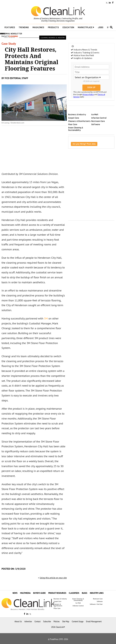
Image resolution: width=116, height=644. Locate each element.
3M (46, 318)
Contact (38, 622)
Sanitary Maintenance (51, 19)
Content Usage (78, 622)
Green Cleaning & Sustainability (76, 129)
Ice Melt (95, 115)
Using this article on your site (53, 578)
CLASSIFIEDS (74, 593)
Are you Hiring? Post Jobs (84, 144)
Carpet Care (74, 118)
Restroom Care (98, 121)
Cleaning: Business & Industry (53, 38)
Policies (56, 622)
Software (96, 124)
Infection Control (99, 118)
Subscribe (47, 622)
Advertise (28, 622)
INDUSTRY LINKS (97, 593)
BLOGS (84, 593)
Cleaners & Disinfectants (79, 121)
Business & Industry (77, 115)
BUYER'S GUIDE (39, 593)
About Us (18, 622)
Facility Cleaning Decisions (53, 21)
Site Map (66, 622)
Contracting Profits (70, 19)
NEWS (15, 593)
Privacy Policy (88, 94)
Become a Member (18, 609)
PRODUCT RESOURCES (57, 593)
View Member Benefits (35, 609)
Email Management (94, 622)
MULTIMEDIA (25, 593)
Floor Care (73, 124)
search (111, 27)
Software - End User (96, 604)
